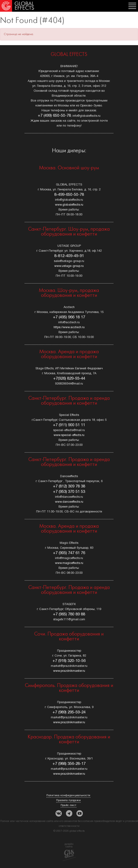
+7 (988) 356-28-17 (69, 764)
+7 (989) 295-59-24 (69, 712)
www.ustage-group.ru (69, 266)
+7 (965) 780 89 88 (69, 614)
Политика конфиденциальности (68, 795)
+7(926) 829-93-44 (69, 379)
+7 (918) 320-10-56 (69, 661)
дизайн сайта (69, 852)
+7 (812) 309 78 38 (69, 486)
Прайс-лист (69, 805)
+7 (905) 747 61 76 (69, 553)
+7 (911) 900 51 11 (69, 425)
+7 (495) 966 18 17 (69, 317)
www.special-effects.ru (69, 435)
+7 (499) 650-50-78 (54, 116)
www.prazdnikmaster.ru (69, 671)
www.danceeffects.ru (69, 502)
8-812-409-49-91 (69, 256)
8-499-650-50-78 (69, 195)
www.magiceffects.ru (69, 563)
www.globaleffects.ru (69, 205)
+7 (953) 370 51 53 (69, 492)
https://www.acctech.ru (69, 327)
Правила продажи (69, 800)
